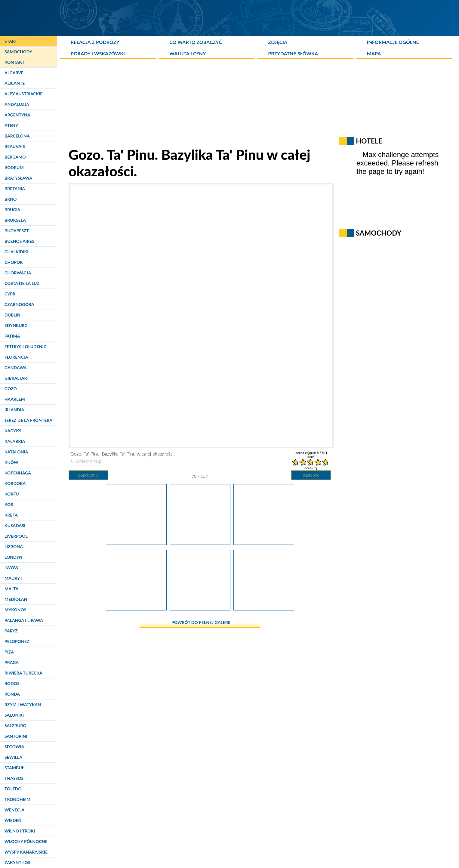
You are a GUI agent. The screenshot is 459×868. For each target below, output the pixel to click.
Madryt (14, 578)
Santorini (16, 736)
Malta (11, 589)
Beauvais (15, 146)
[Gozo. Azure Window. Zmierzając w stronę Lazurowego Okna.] (264, 542)
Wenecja (14, 810)
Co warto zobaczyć (196, 42)
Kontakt (14, 62)
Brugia (12, 210)
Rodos (12, 683)
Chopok (14, 262)
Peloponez (17, 641)
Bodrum (14, 167)
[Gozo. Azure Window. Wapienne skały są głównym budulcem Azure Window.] (200, 608)
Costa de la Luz (22, 283)
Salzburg (15, 726)
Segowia (14, 747)
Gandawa (16, 368)
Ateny (11, 125)
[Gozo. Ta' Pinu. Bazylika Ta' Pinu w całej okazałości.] (200, 542)
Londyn (13, 557)
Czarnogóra (19, 304)
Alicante (15, 83)
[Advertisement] (206, 104)
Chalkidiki (16, 252)
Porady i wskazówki (98, 53)
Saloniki (14, 715)
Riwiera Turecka (23, 673)
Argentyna (17, 115)
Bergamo (15, 157)
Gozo (11, 389)
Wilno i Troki (20, 831)
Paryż (11, 631)
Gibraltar (16, 378)
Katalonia (16, 452)
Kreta (11, 515)
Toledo (13, 789)
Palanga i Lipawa (24, 620)
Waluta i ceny (188, 53)
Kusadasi (15, 525)
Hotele (369, 141)
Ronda (12, 694)
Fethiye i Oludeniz (25, 346)
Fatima (12, 336)
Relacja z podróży (95, 42)
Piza (9, 652)
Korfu (12, 494)
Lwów (12, 568)
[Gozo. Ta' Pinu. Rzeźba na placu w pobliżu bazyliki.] (136, 542)
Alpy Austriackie (23, 94)
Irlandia (14, 410)
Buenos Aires (19, 241)
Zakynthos (17, 862)
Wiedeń (13, 820)
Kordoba (15, 483)
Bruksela (15, 220)
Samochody (18, 52)
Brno (11, 199)
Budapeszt (17, 231)
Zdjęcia (278, 42)
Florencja (16, 357)
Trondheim (17, 799)
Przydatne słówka (293, 53)
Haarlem (15, 399)
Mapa (374, 53)
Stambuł (14, 768)
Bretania (15, 188)
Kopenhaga (18, 473)
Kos (9, 504)
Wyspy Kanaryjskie (26, 852)
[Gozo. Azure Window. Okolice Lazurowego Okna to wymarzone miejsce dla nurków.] (264, 608)
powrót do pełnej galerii (201, 622)
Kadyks (13, 431)
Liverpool (16, 536)
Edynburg (16, 325)
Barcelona (17, 136)
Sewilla (13, 757)
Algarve (14, 73)
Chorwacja (18, 273)
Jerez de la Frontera (28, 420)
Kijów (11, 462)
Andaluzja (17, 104)
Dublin (12, 315)
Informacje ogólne (393, 42)
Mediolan (16, 599)
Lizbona (14, 547)
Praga (12, 662)
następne (311, 475)
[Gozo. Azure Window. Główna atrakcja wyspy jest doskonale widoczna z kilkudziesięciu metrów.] (136, 608)
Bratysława (18, 178)
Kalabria (15, 441)
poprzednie (88, 475)
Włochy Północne (26, 841)
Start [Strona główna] (11, 41)
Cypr (10, 294)
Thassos (14, 778)
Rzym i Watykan (23, 704)
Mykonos (15, 610)
